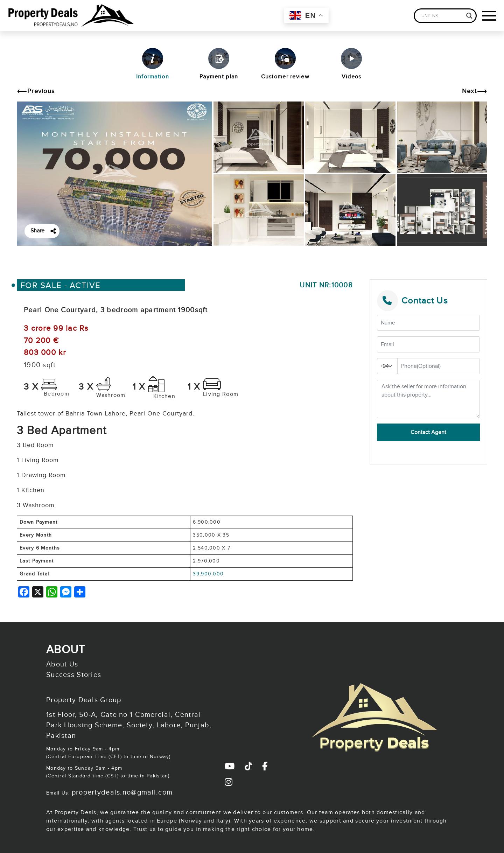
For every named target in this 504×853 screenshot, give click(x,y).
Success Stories (74, 675)
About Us (62, 664)
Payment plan (219, 64)
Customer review (285, 64)
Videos (351, 64)
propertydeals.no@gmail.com (122, 792)
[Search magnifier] (469, 16)
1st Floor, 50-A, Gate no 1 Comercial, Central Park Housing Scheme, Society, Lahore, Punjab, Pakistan (129, 725)
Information (153, 64)
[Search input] (442, 16)
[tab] (153, 67)
